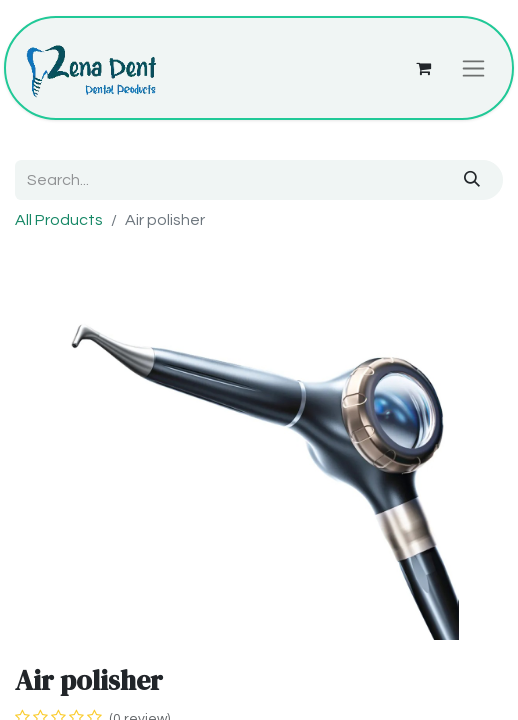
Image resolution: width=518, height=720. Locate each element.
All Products (59, 220)
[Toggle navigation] (473, 68)
